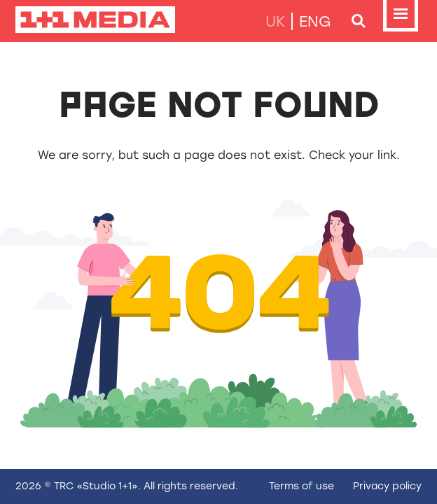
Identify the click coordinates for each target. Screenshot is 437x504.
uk (275, 21)
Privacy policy (387, 486)
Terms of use (301, 486)
